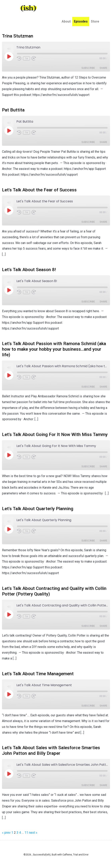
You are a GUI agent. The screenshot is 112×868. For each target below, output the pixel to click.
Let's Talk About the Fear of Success (39, 190)
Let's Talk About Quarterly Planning (38, 509)
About (66, 18)
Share (103, 68)
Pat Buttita (13, 110)
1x (26, 58)
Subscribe (88, 68)
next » (33, 833)
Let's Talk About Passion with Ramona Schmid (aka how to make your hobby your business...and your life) (54, 349)
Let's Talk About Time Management (38, 674)
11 (26, 833)
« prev (6, 833)
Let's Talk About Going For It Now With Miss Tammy (55, 434)
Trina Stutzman (18, 36)
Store (95, 18)
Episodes (81, 18)
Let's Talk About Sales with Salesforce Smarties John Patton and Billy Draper (51, 750)
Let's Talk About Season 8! (29, 270)
